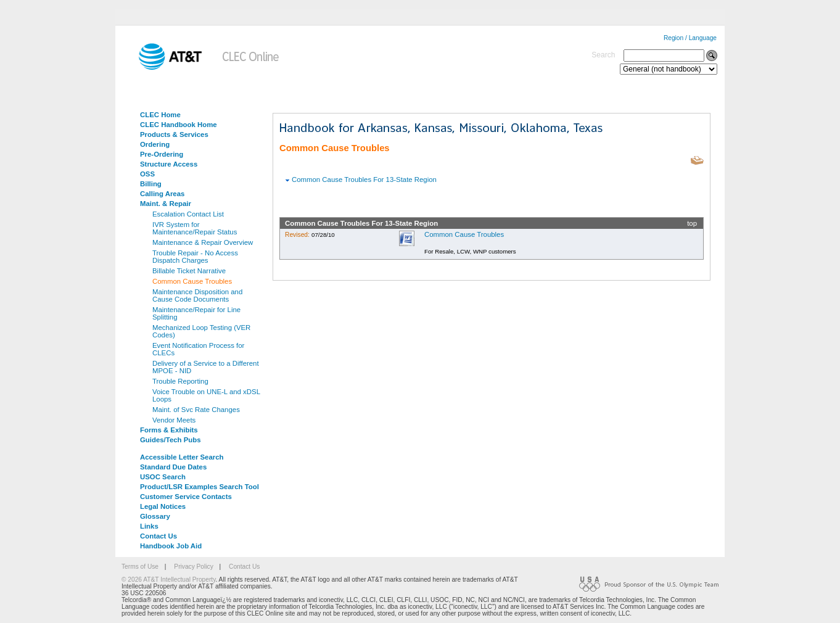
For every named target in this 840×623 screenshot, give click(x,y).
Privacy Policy (193, 567)
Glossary (155, 516)
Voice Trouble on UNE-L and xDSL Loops (206, 395)
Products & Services (174, 134)
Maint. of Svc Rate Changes (196, 410)
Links (149, 526)
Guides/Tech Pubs (171, 440)
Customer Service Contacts (186, 497)
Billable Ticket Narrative (189, 271)
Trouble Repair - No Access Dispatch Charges (195, 257)
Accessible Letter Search (182, 457)
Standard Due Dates (173, 467)
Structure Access (169, 164)
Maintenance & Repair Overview (203, 242)
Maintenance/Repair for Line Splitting (196, 313)
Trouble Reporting (180, 381)
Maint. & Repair (166, 204)
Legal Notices (163, 506)
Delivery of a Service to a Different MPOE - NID (206, 367)
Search (603, 55)
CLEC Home (160, 115)
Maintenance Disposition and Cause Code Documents (197, 295)
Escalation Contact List (188, 214)
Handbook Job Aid (171, 546)
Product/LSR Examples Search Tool (200, 487)
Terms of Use (140, 567)
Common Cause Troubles (192, 281)
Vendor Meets (174, 420)
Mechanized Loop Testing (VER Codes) (201, 331)
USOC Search (163, 477)
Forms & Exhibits (169, 430)
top (692, 223)
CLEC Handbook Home (179, 125)
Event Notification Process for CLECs (198, 349)
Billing (151, 184)
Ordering (155, 144)
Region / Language (690, 38)
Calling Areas (162, 194)
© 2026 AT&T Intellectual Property (168, 580)
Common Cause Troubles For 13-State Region (364, 179)
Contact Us (159, 536)
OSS (147, 174)
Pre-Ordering (162, 154)
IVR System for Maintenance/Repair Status (195, 228)
